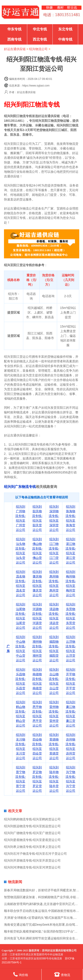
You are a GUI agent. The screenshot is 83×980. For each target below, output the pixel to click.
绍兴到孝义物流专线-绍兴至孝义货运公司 (32, 847)
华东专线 (14, 29)
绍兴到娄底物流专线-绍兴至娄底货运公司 (32, 840)
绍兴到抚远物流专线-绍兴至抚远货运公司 (32, 826)
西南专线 (14, 39)
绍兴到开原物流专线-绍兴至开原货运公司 (32, 860)
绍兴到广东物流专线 (20, 487)
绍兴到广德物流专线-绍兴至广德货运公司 (32, 833)
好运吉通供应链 (15, 49)
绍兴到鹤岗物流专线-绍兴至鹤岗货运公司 (32, 819)
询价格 (21, 974)
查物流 (62, 974)
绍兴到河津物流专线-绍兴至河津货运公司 (32, 867)
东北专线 (65, 29)
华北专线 (40, 29)
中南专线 (65, 39)
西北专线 (40, 39)
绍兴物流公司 (38, 49)
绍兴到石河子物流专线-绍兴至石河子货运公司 (36, 854)
